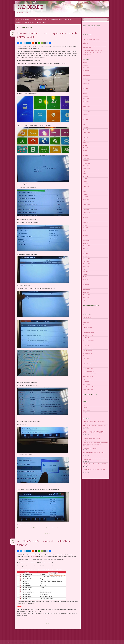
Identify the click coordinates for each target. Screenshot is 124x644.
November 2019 (87, 207)
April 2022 (85, 181)
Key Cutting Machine (41, 23)
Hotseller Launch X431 (44, 19)
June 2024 (85, 119)
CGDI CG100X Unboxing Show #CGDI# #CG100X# (94, 421)
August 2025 (86, 83)
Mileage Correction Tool (88, 348)
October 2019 (86, 210)
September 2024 (87, 112)
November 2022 (87, 163)
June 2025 (85, 88)
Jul (13, 541)
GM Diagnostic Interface (88, 335)
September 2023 (87, 140)
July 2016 (85, 269)
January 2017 (86, 254)
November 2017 (87, 241)
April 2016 (85, 277)
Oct (13, 33)
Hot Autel (33, 19)
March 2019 (86, 217)
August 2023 (86, 143)
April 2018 (85, 233)
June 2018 (85, 228)
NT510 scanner (33, 557)
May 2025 (85, 91)
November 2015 (87, 290)
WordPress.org (86, 413)
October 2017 (86, 243)
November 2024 (87, 107)
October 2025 (86, 78)
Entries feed (86, 408)
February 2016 (86, 282)
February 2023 (86, 158)
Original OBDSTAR (87, 364)
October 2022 (86, 166)
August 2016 (86, 266)
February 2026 (86, 68)
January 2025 (86, 101)
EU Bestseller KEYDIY (57, 19)
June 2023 (85, 148)
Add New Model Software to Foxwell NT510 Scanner (43, 543)
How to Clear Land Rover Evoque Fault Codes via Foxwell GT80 (47, 35)
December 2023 (87, 132)
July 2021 (85, 192)
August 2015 (86, 297)
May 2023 (85, 150)
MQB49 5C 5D (19, 23)
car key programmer (87, 320)
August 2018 (86, 223)
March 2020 (86, 202)
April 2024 (85, 125)
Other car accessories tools (89, 371)
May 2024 (85, 122)
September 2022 (87, 168)
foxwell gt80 (56, 528)
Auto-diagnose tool (40, 528)
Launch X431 (86, 343)
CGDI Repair (86, 322)
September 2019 (87, 212)
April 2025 (85, 94)
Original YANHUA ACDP (88, 369)
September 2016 (87, 264)
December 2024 (87, 104)
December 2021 (87, 186)
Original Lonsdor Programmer (89, 361)
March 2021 (86, 197)
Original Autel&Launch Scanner (90, 356)
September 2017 (87, 246)
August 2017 (86, 248)
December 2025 (87, 73)
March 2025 (86, 96)
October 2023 (86, 138)
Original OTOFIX (87, 366)
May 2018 (85, 230)
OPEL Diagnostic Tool (88, 353)
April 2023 (85, 153)
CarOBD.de (30, 8)
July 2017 (85, 251)
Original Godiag (86, 358)
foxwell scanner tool (56, 618)
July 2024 (85, 117)
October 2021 (86, 189)
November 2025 (87, 76)
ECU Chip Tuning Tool (88, 330)
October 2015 (86, 292)
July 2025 (85, 86)
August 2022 (86, 171)
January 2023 (86, 161)
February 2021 (86, 199)
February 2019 (86, 220)
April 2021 (85, 194)
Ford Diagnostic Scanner (88, 333)
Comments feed (87, 410)
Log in (84, 405)
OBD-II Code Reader (39, 618)
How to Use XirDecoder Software (90, 448)
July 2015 (85, 300)
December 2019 (87, 205)
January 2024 (86, 130)
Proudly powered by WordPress (12, 642)
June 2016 (85, 272)
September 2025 (87, 81)
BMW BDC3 (68, 19)
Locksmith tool (86, 345)
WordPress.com (32, 642)
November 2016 (87, 259)
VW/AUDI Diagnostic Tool (89, 387)
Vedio (87, 419)
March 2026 (86, 65)
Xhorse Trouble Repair (88, 389)
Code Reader (86, 325)
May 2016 (85, 274)
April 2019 (85, 215)
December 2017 (87, 238)
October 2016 (86, 261)
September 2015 (87, 295)
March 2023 (86, 156)
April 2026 (85, 63)
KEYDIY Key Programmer (89, 340)
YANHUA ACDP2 (30, 23)
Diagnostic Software (87, 327)
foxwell (51, 528)
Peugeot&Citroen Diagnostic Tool (90, 374)
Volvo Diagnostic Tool (88, 384)
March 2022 (86, 184)
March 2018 (86, 236)
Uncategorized (86, 382)
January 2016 (86, 284)
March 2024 (86, 127)
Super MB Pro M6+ (87, 379)
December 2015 (87, 287)
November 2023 (87, 135)
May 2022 (85, 179)
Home (17, 19)
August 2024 (86, 114)
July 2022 (85, 174)
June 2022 (85, 176)
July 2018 (85, 225)
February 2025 (86, 99)
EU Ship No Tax (25, 19)
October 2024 (86, 109)
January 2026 (86, 70)
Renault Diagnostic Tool (88, 376)
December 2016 (87, 256)
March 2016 (86, 279)
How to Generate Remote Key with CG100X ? (93, 50)
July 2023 (85, 145)
